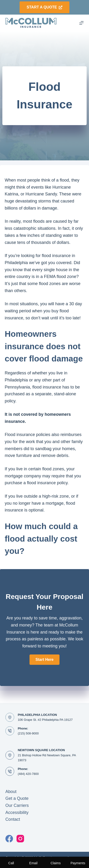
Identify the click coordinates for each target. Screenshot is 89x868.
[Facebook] (9, 839)
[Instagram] (20, 839)
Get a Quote (17, 798)
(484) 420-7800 (28, 774)
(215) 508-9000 (28, 733)
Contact (13, 819)
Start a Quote (44, 7)
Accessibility (17, 813)
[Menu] (81, 23)
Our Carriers (17, 805)
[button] (44, 660)
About (11, 792)
